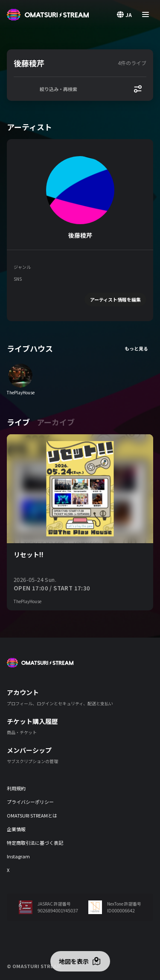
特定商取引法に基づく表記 (35, 843)
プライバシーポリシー (30, 802)
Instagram (18, 856)
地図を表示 (74, 961)
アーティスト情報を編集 (115, 299)
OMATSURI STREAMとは (32, 815)
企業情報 (16, 829)
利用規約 (16, 788)
